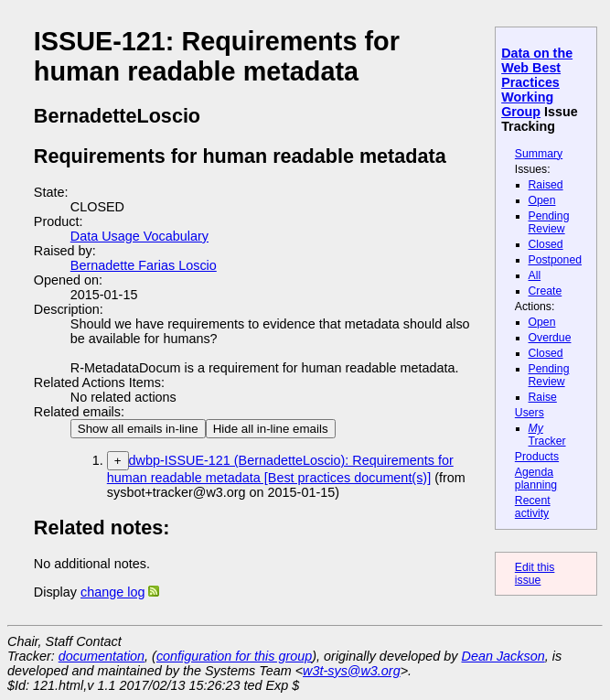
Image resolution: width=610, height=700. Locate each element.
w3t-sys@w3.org (352, 671)
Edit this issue (535, 574)
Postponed (556, 260)
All (535, 275)
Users (530, 413)
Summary (539, 154)
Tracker (547, 435)
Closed (546, 244)
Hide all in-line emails (271, 429)
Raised (546, 185)
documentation (102, 656)
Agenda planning (536, 479)
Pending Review (549, 222)
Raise (543, 397)
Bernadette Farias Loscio (144, 265)
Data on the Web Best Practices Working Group (537, 82)
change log (112, 592)
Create (546, 291)
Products (537, 457)
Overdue (550, 338)
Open (542, 200)
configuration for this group (234, 656)
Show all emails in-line (138, 429)
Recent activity (533, 507)
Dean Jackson (503, 656)
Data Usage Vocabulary (139, 236)
